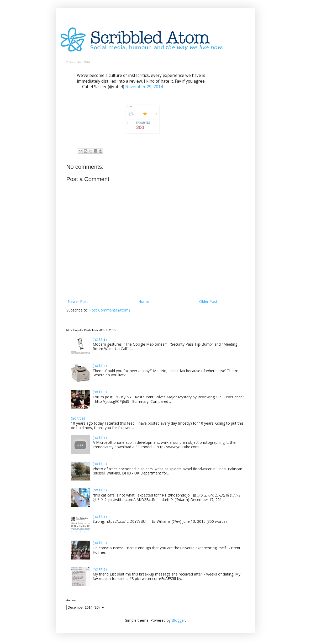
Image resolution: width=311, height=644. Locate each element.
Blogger (178, 620)
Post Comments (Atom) (110, 310)
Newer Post (78, 301)
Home (144, 301)
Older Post (208, 301)
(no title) (100, 339)
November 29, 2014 (144, 87)
